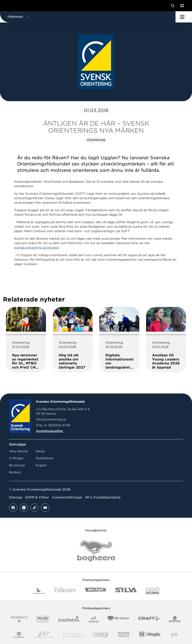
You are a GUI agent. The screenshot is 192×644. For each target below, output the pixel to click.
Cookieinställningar (67, 497)
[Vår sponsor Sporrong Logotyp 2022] (19, 635)
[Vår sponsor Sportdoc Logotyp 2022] (175, 619)
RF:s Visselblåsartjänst (103, 497)
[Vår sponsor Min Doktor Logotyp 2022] (118, 619)
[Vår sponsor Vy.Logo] (174, 635)
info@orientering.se (51, 419)
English (41, 465)
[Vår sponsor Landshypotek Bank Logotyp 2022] (39, 591)
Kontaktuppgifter (50, 431)
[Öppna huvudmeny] (184, 17)
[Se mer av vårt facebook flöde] (13, 508)
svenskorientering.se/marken (37, 248)
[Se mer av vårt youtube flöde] (45, 508)
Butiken (15, 472)
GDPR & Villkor (37, 497)
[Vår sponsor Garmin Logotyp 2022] (69, 619)
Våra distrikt (19, 451)
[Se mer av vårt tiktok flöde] (34, 508)
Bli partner (17, 465)
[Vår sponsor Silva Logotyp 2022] (126, 591)
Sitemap (16, 497)
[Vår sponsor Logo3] (101, 635)
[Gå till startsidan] (10, 6)
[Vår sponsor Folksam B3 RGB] (65, 591)
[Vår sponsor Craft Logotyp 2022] (149, 619)
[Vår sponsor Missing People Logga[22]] (124, 635)
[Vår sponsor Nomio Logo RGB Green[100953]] (73, 635)
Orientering (96, 140)
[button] (88, 17)
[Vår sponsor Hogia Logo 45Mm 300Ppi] (150, 635)
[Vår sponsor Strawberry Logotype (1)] (19, 619)
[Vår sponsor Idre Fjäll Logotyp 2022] (96, 591)
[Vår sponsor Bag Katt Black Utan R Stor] (96, 551)
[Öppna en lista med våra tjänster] (181, 6)
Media (40, 451)
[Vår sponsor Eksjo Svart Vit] (153, 591)
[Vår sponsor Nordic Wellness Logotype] (44, 635)
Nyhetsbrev (45, 458)
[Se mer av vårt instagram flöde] (24, 508)
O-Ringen (16, 458)
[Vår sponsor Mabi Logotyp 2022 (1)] (43, 619)
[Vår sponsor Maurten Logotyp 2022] (94, 619)
